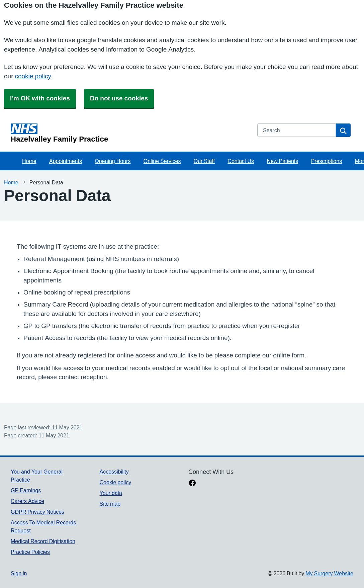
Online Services (162, 161)
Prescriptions (327, 161)
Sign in (19, 573)
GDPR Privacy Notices (37, 512)
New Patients (282, 161)
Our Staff (204, 161)
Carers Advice (27, 501)
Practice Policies (30, 552)
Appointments (66, 161)
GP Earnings (26, 490)
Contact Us (241, 161)
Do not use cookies (119, 98)
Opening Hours (113, 161)
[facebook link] (192, 484)
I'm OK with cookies (40, 98)
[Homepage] (130, 133)
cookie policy (33, 76)
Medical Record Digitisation (43, 541)
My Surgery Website (329, 573)
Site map (110, 504)
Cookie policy (116, 482)
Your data (111, 493)
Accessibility (114, 472)
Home (29, 161)
